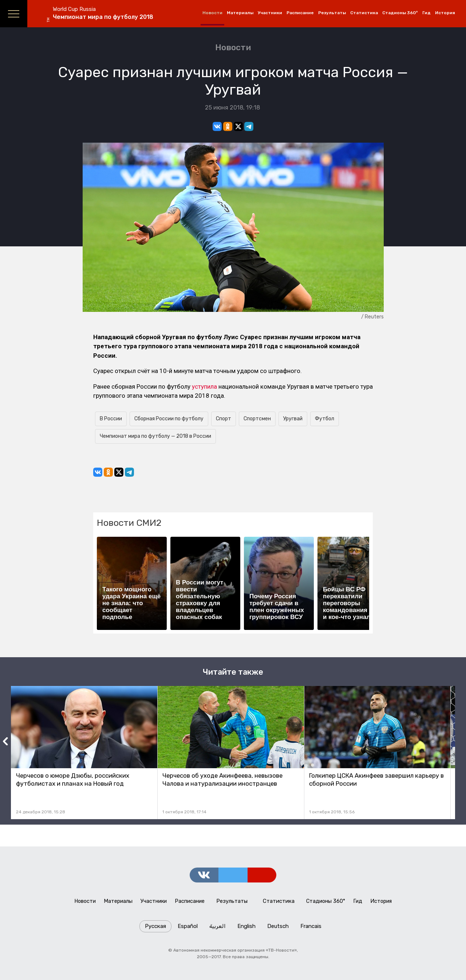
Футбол (325, 419)
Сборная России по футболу (169, 419)
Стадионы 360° (400, 13)
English (246, 929)
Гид (426, 13)
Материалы (240, 13)
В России (111, 419)
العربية (218, 929)
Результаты (332, 13)
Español (188, 929)
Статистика (364, 13)
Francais (311, 929)
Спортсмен (257, 419)
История (445, 13)
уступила (204, 386)
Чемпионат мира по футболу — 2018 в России (155, 436)
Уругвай (293, 419)
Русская (155, 929)
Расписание (300, 13)
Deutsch (278, 929)
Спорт (224, 419)
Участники (270, 13)
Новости (212, 13)
